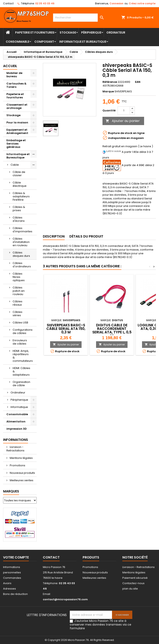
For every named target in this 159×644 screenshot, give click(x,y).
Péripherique (91, 33)
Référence (110, 82)
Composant (44, 42)
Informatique (19, 407)
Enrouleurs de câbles (20, 342)
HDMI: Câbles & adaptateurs (21, 371)
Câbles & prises (19, 209)
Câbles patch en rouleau (19, 291)
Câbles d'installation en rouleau (21, 242)
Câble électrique (20, 184)
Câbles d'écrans (19, 219)
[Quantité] (124, 111)
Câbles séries (17, 314)
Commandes (12, 578)
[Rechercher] (79, 18)
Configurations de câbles (23, 331)
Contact (8, 3)
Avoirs (7, 583)
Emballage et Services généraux (16, 144)
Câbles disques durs (21, 254)
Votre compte (16, 557)
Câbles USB (20, 323)
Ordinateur (116, 33)
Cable (15, 165)
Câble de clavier (19, 174)
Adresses (10, 589)
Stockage (68, 33)
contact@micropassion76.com (65, 599)
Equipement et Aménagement (17, 131)
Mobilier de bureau (14, 75)
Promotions (17, 465)
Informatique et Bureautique (83, 42)
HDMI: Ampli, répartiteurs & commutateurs (23, 356)
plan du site (130, 589)
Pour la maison (17, 122)
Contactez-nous (133, 583)
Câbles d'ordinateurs (22, 265)
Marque (108, 92)
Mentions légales (21, 458)
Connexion (116, 3)
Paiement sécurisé (135, 578)
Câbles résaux (17, 303)
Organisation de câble (21, 384)
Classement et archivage (17, 106)
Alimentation (16, 421)
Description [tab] (54, 236)
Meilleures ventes (21, 480)
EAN (138, 82)
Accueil (10, 66)
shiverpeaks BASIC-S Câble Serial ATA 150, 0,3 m (66, 329)
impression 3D (17, 429)
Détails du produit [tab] (86, 236)
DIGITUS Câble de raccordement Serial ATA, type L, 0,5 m (112, 330)
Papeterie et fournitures (35, 33)
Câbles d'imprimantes (22, 230)
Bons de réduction (15, 594)
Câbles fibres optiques (19, 277)
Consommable (17, 42)
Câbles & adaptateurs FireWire (21, 196)
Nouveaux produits (22, 473)
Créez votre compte (142, 3)
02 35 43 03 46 (45, 3)
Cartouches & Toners (16, 85)
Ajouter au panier (123, 121)
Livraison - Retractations (15, 449)
